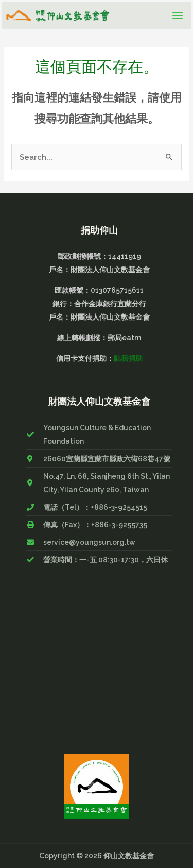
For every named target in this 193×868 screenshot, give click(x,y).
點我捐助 (128, 358)
